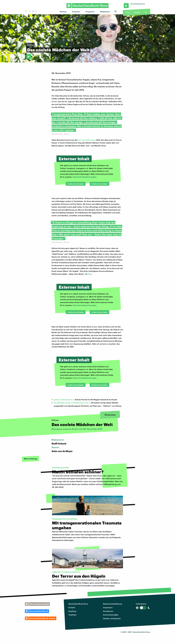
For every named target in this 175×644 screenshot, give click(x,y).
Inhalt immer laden (99, 184)
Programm (90, 12)
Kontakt (72, 607)
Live (128, 12)
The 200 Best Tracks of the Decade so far (71, 403)
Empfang (72, 611)
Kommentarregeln (111, 615)
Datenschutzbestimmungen (84, 177)
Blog (90, 274)
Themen (63, 12)
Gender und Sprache (112, 618)
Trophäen (72, 615)
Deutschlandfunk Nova (78, 604)
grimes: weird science (63, 400)
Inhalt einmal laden (76, 184)
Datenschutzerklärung (112, 604)
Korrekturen (108, 611)
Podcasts (76, 12)
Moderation (105, 12)
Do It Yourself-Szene (86, 140)
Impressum (108, 607)
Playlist (137, 12)
